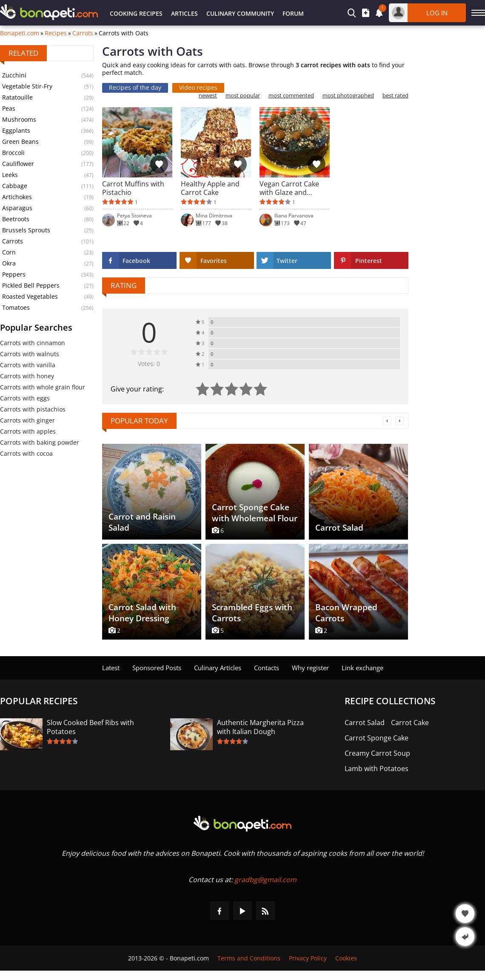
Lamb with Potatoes (377, 769)
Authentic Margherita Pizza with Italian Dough (260, 727)
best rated (395, 96)
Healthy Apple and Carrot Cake (210, 188)
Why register (310, 668)
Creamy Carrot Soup (377, 753)
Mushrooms (19, 119)
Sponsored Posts (157, 668)
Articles (184, 13)
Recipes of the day (135, 87)
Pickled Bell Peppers (31, 285)
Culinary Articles (218, 668)
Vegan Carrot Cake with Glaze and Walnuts (289, 188)
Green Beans (20, 141)
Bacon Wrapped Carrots (346, 613)
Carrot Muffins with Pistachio (133, 188)
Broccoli (13, 153)
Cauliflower (18, 164)
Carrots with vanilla (28, 365)
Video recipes (198, 87)
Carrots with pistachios (33, 409)
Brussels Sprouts (26, 230)
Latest (111, 668)
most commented (291, 96)
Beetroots (16, 219)
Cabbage (15, 186)
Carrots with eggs (25, 398)
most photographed (348, 96)
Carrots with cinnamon (33, 343)
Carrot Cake (410, 723)
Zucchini (14, 75)
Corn (9, 252)
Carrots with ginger (27, 420)
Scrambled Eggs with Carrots (252, 613)
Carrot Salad (339, 528)
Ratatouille (17, 97)
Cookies (346, 958)
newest (208, 96)
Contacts (267, 668)
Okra (9, 263)
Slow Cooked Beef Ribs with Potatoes (90, 727)
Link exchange (362, 668)
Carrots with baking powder (40, 442)
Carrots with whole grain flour (43, 387)
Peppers (14, 274)
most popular (243, 96)
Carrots (83, 33)
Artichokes (17, 197)
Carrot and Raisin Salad (142, 522)
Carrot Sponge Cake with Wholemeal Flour (255, 513)
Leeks (10, 175)
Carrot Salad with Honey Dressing (142, 613)
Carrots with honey (27, 376)
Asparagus (17, 208)
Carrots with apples (28, 431)
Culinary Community (240, 13)
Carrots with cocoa (26, 453)
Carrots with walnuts (30, 354)
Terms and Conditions (249, 958)
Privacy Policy (308, 958)
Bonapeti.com (20, 33)
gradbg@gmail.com (265, 880)
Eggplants (16, 130)
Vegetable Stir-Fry (27, 86)
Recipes (56, 33)
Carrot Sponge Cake (377, 738)
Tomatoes (16, 307)
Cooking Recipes (136, 13)
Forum (293, 13)
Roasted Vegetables (30, 296)
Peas (9, 108)
